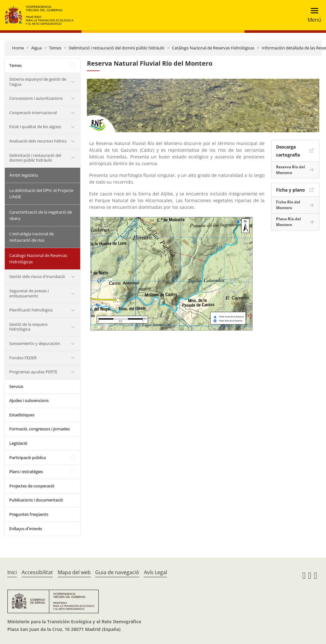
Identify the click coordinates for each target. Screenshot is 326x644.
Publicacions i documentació (36, 500)
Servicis (16, 386)
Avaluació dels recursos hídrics (38, 141)
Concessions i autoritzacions (36, 98)
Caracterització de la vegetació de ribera (41, 215)
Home (18, 48)
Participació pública (28, 457)
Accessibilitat (37, 572)
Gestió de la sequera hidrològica (28, 327)
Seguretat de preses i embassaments (29, 293)
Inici (12, 572)
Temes (55, 48)
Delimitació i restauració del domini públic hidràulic (117, 48)
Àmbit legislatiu (24, 175)
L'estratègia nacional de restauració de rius (32, 237)
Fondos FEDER (23, 358)
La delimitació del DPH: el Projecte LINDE (41, 194)
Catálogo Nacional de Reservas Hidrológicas (213, 48)
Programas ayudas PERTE (33, 372)
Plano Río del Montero (288, 222)
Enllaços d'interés (26, 529)
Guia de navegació (117, 572)
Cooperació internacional (33, 113)
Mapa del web (74, 572)
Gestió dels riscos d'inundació (37, 276)
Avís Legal (156, 572)
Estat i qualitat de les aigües (35, 127)
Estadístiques (22, 415)
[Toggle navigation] (312, 15)
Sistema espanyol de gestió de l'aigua (38, 82)
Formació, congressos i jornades (39, 429)
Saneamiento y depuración (35, 343)
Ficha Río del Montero (288, 205)
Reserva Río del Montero (291, 170)
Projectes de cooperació (32, 486)
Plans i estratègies (26, 472)
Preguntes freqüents (29, 514)
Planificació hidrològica (31, 310)
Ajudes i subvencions (29, 400)
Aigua (36, 48)
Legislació (18, 443)
